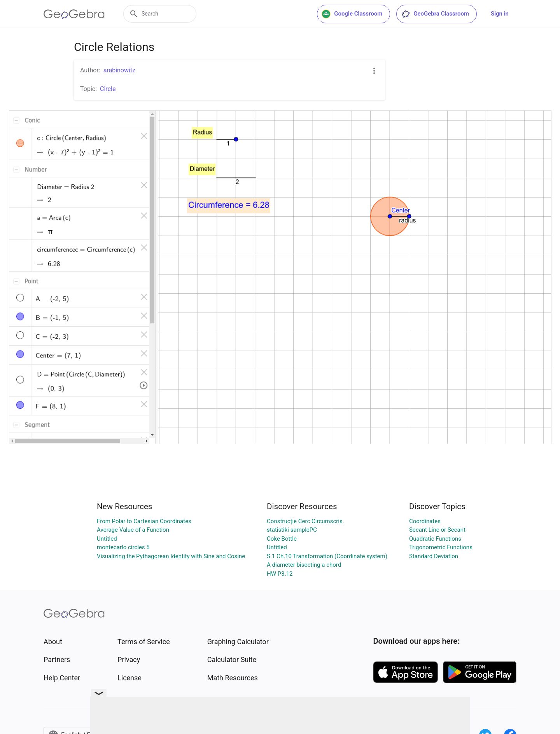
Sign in (500, 14)
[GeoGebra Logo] (74, 14)
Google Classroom (352, 14)
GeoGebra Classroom (435, 14)
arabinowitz (119, 70)
